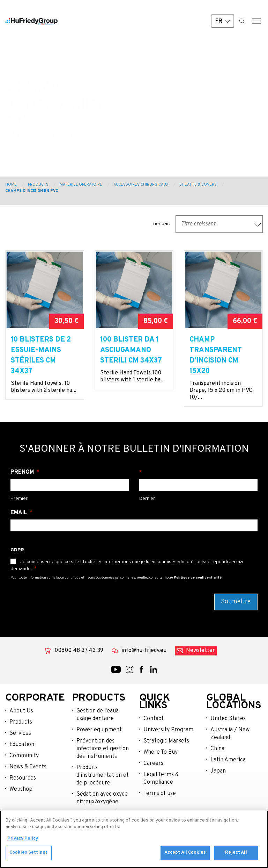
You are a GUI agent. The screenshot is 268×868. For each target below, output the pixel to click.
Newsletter (200, 651)
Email (19, 513)
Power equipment (99, 730)
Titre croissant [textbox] (198, 224)
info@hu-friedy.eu (144, 651)
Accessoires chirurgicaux (141, 185)
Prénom (23, 472)
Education (22, 745)
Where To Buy (161, 752)
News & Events (28, 767)
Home (11, 185)
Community (24, 756)
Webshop (21, 789)
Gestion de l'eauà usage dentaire (98, 715)
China (217, 749)
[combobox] (219, 224)
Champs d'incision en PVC (32, 191)
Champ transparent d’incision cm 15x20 (216, 356)
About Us (21, 711)
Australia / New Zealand (230, 734)
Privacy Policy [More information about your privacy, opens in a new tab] (23, 839)
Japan (218, 771)
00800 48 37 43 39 (79, 651)
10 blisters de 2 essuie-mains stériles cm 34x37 (41, 356)
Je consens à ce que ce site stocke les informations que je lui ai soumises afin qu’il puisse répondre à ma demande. (127, 565)
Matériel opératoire (81, 185)
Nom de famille (198, 472)
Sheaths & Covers (198, 185)
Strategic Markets (166, 741)
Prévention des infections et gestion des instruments (103, 749)
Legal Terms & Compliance (161, 779)
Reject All (236, 854)
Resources (23, 778)
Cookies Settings (29, 854)
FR (223, 22)
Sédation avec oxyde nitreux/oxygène (102, 798)
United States (228, 719)
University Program (168, 730)
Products (38, 185)
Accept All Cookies (185, 854)
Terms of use (160, 794)
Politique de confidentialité (198, 578)
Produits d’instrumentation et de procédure (103, 775)
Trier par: (160, 224)
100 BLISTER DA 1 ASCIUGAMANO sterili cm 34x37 (131, 350)
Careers (153, 763)
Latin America (228, 760)
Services (20, 733)
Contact (154, 719)
